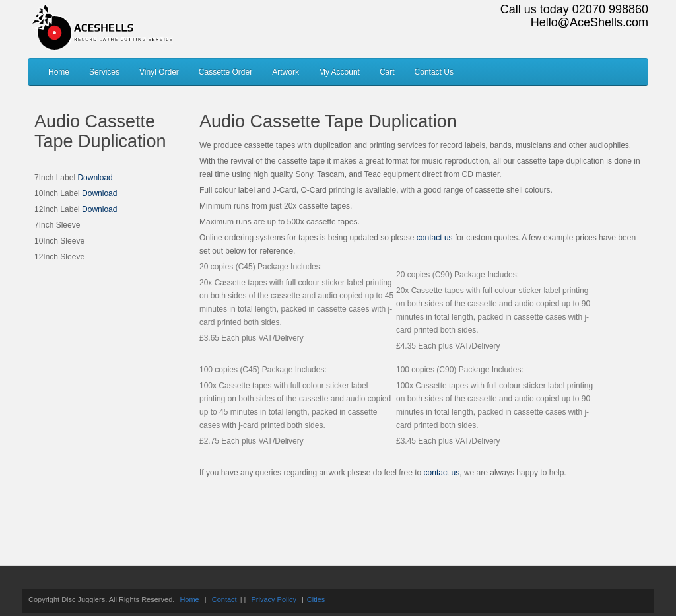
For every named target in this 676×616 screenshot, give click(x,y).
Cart (387, 72)
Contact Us (434, 72)
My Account (339, 72)
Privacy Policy (273, 599)
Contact (224, 599)
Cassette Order (225, 72)
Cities (316, 599)
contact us (435, 238)
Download (95, 178)
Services (104, 72)
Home (59, 72)
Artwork (286, 72)
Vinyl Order (159, 72)
